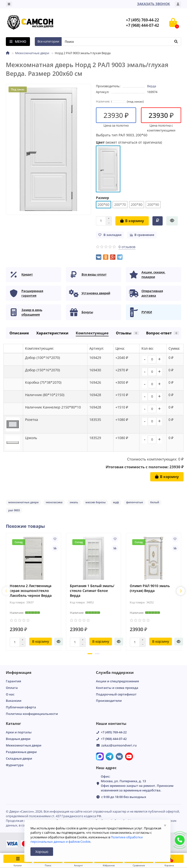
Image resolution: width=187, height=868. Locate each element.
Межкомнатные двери (32, 53)
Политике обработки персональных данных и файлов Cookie (87, 839)
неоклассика (54, 502)
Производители (109, 701)
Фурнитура (15, 765)
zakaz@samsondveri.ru (119, 745)
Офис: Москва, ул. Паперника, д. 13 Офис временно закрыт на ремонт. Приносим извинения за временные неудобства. (137, 783)
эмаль (74, 502)
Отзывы (127, 333)
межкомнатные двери (23, 502)
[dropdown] (9, 4)
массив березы (96, 502)
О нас (10, 694)
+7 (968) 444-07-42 (114, 739)
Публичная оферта (21, 707)
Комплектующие (92, 333)
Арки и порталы (19, 732)
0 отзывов (127, 247)
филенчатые (135, 502)
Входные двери (18, 739)
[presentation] (6, 591)
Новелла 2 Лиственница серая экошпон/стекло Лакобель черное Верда (31, 591)
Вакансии (14, 701)
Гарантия (13, 681)
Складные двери (19, 758)
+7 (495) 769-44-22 (114, 732)
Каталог (13, 724)
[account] (178, 4)
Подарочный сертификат (116, 694)
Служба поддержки (115, 673)
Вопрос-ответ (163, 333)
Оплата (12, 688)
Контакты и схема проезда (117, 688)
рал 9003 (14, 510)
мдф (116, 502)
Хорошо (42, 852)
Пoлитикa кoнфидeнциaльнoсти (32, 714)
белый (155, 502)
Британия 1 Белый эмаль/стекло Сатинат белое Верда (92, 591)
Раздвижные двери (21, 752)
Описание (19, 333)
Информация (19, 673)
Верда (152, 86)
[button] (90, 654)
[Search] (121, 42)
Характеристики (52, 333)
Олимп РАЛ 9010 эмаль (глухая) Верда (150, 588)
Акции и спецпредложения (117, 681)
